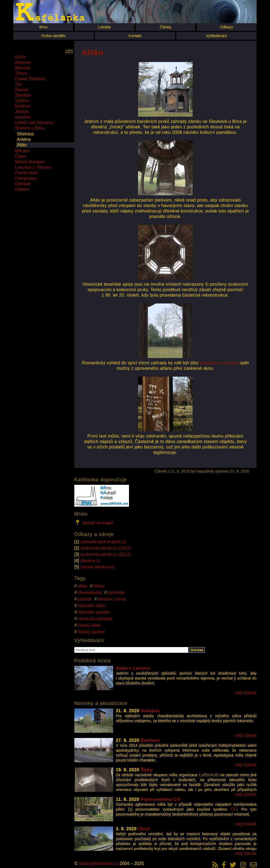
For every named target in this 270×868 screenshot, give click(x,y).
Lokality (105, 27)
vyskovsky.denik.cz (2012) (106, 554)
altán (83, 586)
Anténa (24, 139)
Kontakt (135, 36)
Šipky (147, 770)
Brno (43, 27)
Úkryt (144, 829)
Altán (22, 145)
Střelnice (25, 134)
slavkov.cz (90, 561)
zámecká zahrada (95, 619)
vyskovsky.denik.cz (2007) (106, 548)
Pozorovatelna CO (160, 799)
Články (165, 27)
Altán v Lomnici (133, 668)
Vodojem (150, 711)
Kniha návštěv (54, 36)
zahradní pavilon (94, 612)
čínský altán (89, 625)
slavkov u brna (112, 599)
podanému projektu (219, 363)
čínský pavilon (92, 632)
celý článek (246, 693)
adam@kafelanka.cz (99, 863)
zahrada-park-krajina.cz (103, 542)
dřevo (99, 586)
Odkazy (226, 27)
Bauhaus (150, 740)
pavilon (85, 599)
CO (234, 809)
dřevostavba (90, 593)
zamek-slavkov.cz (97, 567)
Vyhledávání (217, 36)
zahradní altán (92, 606)
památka (116, 593)
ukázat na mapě (94, 522)
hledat (197, 650)
